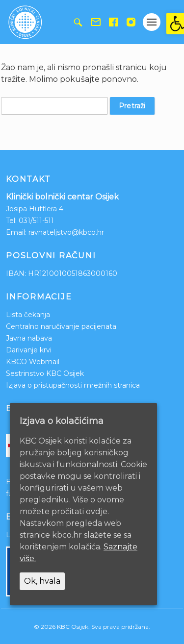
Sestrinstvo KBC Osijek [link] (45, 373)
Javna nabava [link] (29, 338)
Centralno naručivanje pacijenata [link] (61, 326)
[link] (175, 24)
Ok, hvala (42, 581)
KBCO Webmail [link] (33, 362)
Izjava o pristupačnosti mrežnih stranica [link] (73, 385)
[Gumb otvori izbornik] (152, 22)
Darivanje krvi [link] (29, 350)
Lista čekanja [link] (28, 315)
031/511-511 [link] (36, 221)
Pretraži (132, 106)
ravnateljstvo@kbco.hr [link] (66, 232)
